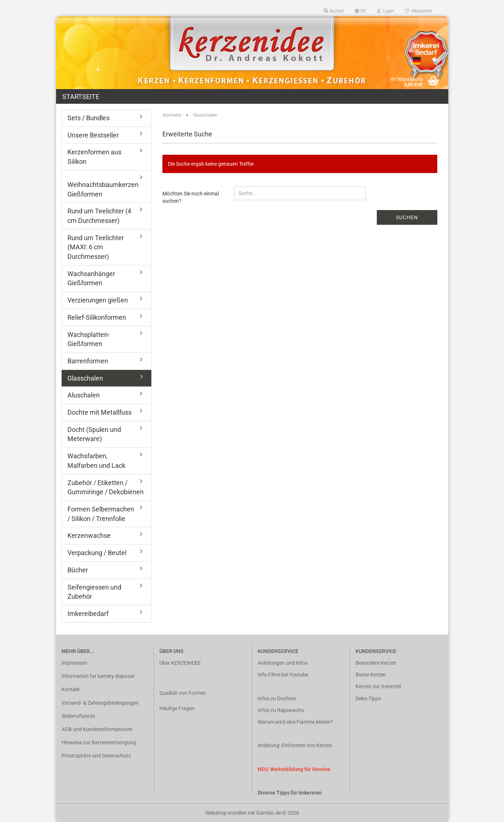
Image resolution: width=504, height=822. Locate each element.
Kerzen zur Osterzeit (378, 686)
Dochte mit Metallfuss (100, 412)
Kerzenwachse (89, 535)
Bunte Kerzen (371, 675)
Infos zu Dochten (277, 698)
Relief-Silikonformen (97, 317)
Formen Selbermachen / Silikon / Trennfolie (101, 514)
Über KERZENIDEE (180, 663)
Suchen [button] (334, 11)
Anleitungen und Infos (283, 663)
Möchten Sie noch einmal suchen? (191, 197)
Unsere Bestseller (93, 135)
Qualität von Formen (183, 693)
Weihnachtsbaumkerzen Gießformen (103, 189)
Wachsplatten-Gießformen (89, 339)
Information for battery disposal (98, 676)
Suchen (407, 217)
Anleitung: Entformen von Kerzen (295, 745)
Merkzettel (418, 11)
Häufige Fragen (177, 708)
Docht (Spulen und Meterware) (94, 434)
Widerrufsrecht (78, 716)
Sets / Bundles (89, 118)
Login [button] (385, 11)
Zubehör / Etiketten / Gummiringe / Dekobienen (106, 487)
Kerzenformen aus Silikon (94, 157)
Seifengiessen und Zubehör (94, 592)
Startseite (81, 97)
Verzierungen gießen (98, 300)
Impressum (74, 663)
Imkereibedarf (88, 614)
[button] (360, 11)
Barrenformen (88, 361)
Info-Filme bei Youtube (283, 675)
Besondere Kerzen (376, 663)
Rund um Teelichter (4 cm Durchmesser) (99, 216)
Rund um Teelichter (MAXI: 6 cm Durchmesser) (96, 247)
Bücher (78, 570)
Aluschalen (84, 395)
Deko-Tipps (368, 698)
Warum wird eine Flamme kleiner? (295, 722)
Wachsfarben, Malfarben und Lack (96, 461)
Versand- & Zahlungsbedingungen (100, 703)
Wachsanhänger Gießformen (91, 278)
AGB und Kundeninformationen (97, 729)
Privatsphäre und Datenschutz (96, 756)
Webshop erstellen (226, 813)
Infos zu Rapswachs (281, 710)
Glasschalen (85, 378)
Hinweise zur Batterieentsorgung (99, 742)
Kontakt (71, 689)
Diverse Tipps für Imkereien (290, 793)
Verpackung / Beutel (97, 553)
